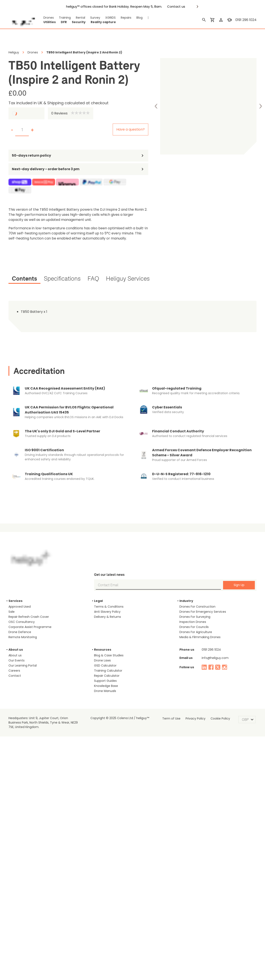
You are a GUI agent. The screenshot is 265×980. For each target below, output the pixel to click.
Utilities (48, 22)
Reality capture (95, 22)
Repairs (119, 18)
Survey (89, 18)
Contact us (167, 7)
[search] (205, 20)
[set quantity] (22, 130)
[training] (230, 20)
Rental (76, 18)
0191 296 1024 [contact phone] (246, 20)
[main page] (22, 20)
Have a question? (133, 129)
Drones (48, 18)
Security (75, 22)
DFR (62, 22)
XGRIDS (104, 18)
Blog (132, 18)
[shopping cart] (213, 20)
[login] (222, 20)
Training (62, 18)
